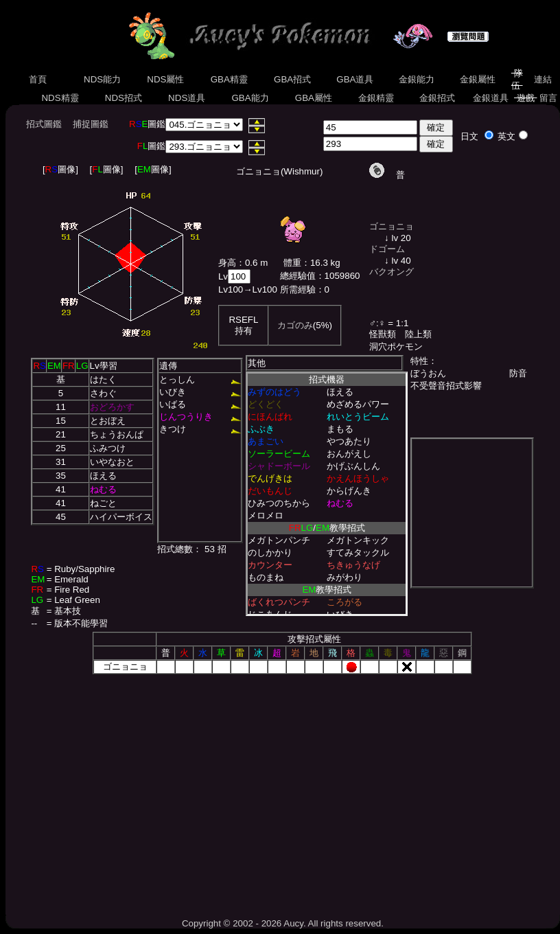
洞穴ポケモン (396, 346)
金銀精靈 (376, 98)
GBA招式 (292, 79)
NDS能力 (102, 79)
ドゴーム (387, 249)
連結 (542, 79)
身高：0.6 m (243, 263)
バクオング (392, 272)
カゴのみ (295, 325)
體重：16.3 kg (312, 263)
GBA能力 (250, 98)
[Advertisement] (282, 791)
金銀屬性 (477, 79)
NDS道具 (187, 98)
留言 (548, 98)
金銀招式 (437, 98)
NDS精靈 (60, 98)
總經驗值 (298, 276)
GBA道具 (355, 79)
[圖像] (60, 169)
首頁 (38, 79)
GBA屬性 (314, 98)
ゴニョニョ (392, 226)
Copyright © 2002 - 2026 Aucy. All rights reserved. (283, 923)
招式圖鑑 (44, 124)
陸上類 (418, 334)
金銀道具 (490, 98)
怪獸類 (383, 334)
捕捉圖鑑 (91, 124)
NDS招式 (124, 98)
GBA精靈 (229, 79)
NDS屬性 (166, 79)
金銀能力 (416, 79)
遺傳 (168, 366)
